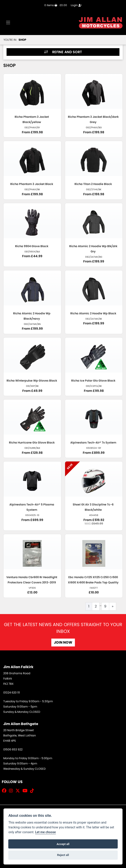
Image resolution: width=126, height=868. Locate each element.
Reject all (63, 855)
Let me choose (46, 832)
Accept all (63, 844)
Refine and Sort (63, 52)
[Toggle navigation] (8, 23)
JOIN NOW (63, 642)
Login (76, 5)
